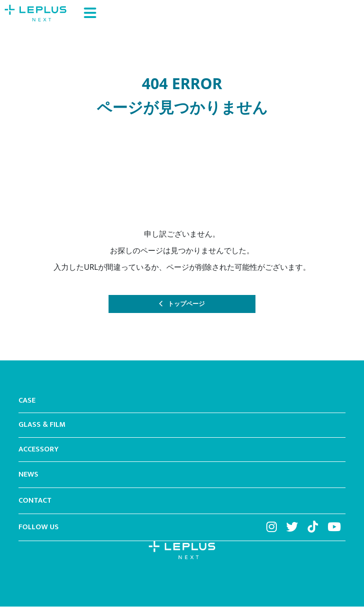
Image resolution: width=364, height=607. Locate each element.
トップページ (187, 304)
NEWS (28, 475)
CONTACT (35, 501)
